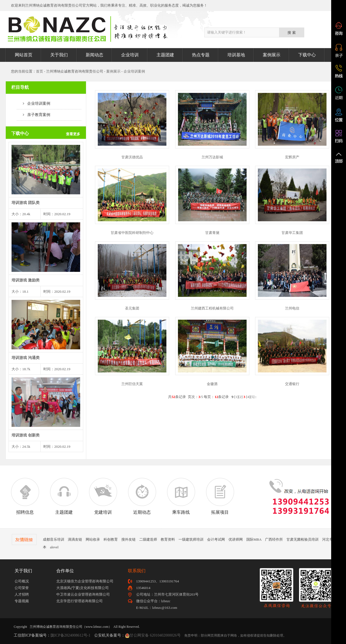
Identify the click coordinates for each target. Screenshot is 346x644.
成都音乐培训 (54, 539)
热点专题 (201, 55)
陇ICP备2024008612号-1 (70, 635)
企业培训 (130, 55)
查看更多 (73, 134)
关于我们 (59, 55)
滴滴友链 (75, 539)
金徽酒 (212, 384)
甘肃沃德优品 (132, 157)
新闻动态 (94, 55)
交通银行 (292, 384)
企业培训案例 (134, 71)
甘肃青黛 (212, 233)
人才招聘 (22, 594)
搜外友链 (129, 539)
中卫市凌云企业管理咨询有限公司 (83, 594)
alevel (54, 547)
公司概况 (22, 581)
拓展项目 (220, 496)
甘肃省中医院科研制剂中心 (132, 233)
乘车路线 (181, 496)
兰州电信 (292, 308)
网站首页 (24, 55)
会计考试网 (216, 539)
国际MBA (254, 539)
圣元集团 (132, 308)
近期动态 (142, 496)
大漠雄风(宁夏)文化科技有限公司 (83, 588)
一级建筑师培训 (191, 539)
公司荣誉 (22, 588)
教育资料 (168, 539)
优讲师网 (236, 539)
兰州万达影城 (212, 157)
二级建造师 (148, 539)
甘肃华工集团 (292, 233)
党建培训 (103, 496)
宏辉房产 (292, 157)
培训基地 (236, 55)
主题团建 (165, 55)
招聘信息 (25, 496)
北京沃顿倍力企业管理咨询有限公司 (85, 581)
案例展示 (272, 55)
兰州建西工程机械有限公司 (212, 308)
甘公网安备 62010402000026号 (155, 635)
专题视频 (22, 601)
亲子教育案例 (34, 115)
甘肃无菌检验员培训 (302, 539)
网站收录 (93, 539)
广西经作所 (274, 539)
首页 (40, 71)
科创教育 (111, 539)
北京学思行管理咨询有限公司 (79, 601)
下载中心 (307, 55)
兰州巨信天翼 (132, 384)
